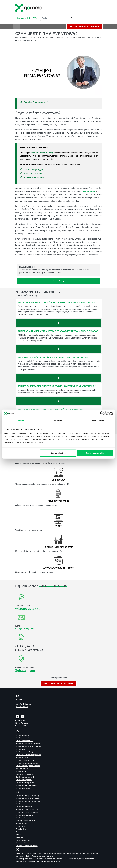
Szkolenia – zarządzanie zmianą (27, 796)
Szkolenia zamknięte (23, 735)
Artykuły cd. (60, 568)
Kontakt (19, 832)
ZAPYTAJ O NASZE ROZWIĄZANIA (85, 26)
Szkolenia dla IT (22, 826)
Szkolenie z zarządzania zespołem (28, 766)
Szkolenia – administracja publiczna (29, 755)
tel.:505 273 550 (28, 609)
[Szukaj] (71, 18)
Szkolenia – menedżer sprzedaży (28, 810)
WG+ (35, 18)
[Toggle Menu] (17, 26)
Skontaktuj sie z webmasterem (27, 846)
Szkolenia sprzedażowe (24, 741)
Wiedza (19, 835)
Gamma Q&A (59, 480)
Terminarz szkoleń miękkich (26, 760)
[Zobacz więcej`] (58, 323)
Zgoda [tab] (21, 420)
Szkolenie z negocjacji (24, 780)
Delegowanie (64, 459)
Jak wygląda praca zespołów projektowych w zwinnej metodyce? (56, 302)
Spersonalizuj (58, 453)
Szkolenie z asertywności (25, 777)
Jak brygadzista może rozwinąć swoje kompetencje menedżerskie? (57, 386)
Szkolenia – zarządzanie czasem (27, 798)
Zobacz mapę (25, 670)
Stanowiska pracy (64, 547)
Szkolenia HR (21, 749)
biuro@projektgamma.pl (26, 629)
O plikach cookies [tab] (96, 420)
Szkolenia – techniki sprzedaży (27, 812)
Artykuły (48, 568)
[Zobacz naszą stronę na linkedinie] (23, 716)
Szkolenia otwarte (22, 823)
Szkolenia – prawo (22, 757)
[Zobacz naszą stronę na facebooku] (18, 716)
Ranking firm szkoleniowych (26, 821)
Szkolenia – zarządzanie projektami (28, 746)
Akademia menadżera (24, 769)
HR (74, 459)
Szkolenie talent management (26, 785)
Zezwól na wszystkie (95, 453)
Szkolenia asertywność (24, 807)
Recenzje (49, 547)
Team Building (21, 829)
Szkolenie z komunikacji (24, 818)
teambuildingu (89, 191)
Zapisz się (58, 281)
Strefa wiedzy (21, 837)
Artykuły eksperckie (58, 501)
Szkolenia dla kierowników (25, 804)
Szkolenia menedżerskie (25, 738)
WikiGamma (48, 459)
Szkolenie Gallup (22, 771)
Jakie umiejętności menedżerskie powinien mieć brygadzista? (53, 357)
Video (59, 526)
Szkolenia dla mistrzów (24, 788)
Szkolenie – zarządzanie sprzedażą (28, 801)
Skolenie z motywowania (25, 774)
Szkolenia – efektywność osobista (28, 744)
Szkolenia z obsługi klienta (25, 783)
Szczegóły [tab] (58, 420)
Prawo (70, 568)
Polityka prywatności (23, 840)
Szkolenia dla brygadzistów (25, 815)
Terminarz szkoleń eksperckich (27, 763)
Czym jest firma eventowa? (36, 102)
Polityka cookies (22, 843)
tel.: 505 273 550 (22, 707)
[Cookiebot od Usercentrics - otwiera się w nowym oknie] (102, 413)
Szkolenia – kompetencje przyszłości (29, 752)
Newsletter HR (23, 18)
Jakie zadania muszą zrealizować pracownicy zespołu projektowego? (59, 331)
